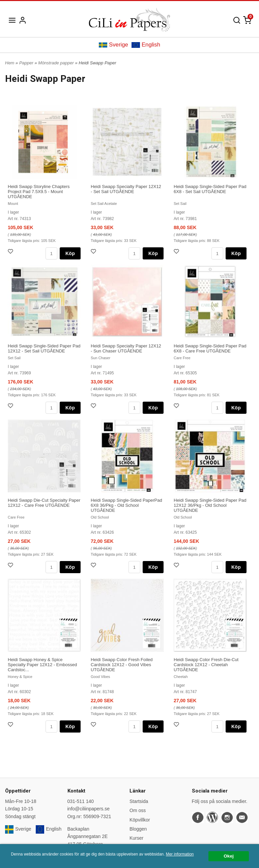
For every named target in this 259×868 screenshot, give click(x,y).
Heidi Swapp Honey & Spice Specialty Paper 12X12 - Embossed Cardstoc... (42, 665)
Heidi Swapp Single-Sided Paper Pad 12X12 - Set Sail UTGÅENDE (44, 348)
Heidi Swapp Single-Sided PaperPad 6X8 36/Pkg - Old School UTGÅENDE (126, 505)
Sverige (113, 45)
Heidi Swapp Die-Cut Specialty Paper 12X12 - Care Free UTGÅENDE (44, 503)
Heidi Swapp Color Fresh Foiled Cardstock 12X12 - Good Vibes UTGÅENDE (122, 665)
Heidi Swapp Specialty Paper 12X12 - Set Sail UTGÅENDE (126, 189)
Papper (27, 63)
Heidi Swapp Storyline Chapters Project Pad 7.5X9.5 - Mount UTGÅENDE (39, 192)
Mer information (180, 854)
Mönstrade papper (56, 63)
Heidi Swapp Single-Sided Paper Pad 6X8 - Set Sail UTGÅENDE (210, 189)
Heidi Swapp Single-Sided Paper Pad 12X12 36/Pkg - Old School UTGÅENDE (210, 505)
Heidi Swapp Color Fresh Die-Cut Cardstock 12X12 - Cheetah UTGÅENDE (206, 665)
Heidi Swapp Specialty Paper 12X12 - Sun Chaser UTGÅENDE (126, 348)
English (146, 45)
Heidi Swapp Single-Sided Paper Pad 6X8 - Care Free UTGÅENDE (210, 348)
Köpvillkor (140, 820)
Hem (10, 63)
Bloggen (138, 829)
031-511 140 (81, 801)
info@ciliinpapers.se (89, 809)
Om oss (138, 810)
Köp (70, 253)
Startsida (139, 801)
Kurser (136, 838)
